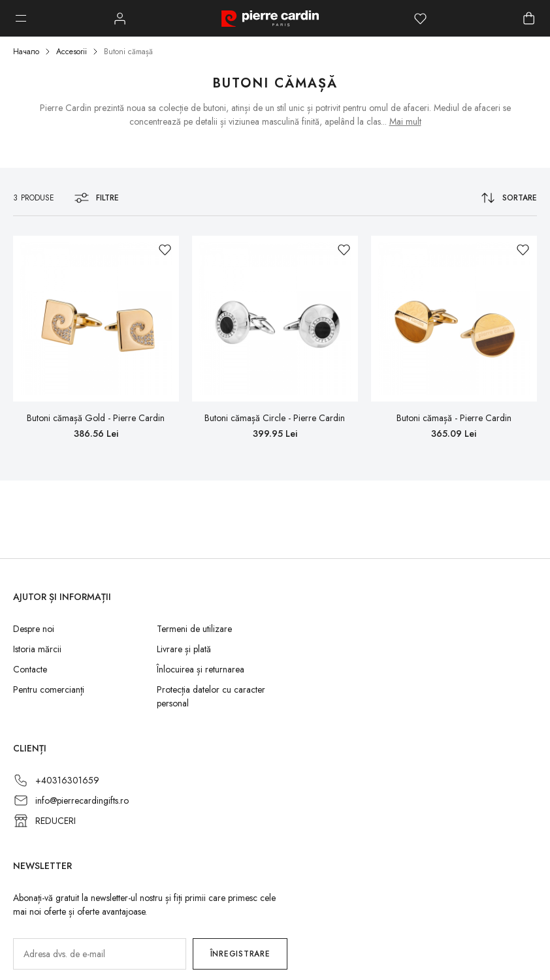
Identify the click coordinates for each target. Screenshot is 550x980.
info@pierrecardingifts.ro (82, 800)
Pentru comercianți (49, 689)
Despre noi (34, 629)
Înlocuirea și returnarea (201, 669)
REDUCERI (56, 821)
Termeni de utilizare (194, 629)
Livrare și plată (184, 649)
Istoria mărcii (37, 649)
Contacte (30, 669)
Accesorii (72, 52)
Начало (26, 52)
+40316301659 (67, 780)
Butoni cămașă (128, 52)
